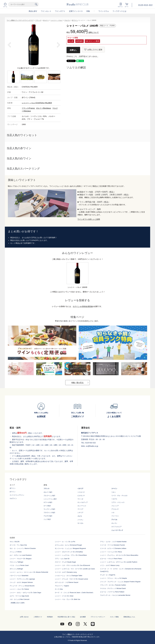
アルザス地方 (48, 516)
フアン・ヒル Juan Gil (62, 559)
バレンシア (115, 506)
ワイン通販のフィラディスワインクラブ (20, 20)
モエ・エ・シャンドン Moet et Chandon (23, 548)
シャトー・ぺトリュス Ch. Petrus (111, 552)
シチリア (80, 513)
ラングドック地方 (49, 509)
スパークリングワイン (17, 495)
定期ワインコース (76, 11)
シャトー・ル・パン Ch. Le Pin (65, 542)
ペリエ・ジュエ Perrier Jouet (19, 565)
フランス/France (29, 108)
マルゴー (67, 20)
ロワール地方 (48, 502)
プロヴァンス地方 (49, 513)
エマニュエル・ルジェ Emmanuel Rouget (68, 545)
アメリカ (114, 520)
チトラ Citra (59, 589)
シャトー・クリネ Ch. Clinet (64, 596)
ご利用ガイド (38, 617)
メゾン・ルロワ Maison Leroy (110, 565)
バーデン (80, 520)
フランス (38, 20)
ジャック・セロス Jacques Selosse (21, 582)
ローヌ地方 (47, 506)
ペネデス (114, 499)
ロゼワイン (13, 498)
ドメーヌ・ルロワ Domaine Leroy (66, 572)
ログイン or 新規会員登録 (83, 306)
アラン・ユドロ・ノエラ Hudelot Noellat (113, 542)
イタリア (80, 489)
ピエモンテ (81, 496)
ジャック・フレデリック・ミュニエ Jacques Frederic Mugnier (120, 582)
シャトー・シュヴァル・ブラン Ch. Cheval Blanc (71, 555)
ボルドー (46, 20)
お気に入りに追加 (95, 50)
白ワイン (13, 492)
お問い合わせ (24, 617)
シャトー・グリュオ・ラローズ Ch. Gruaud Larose (71, 579)
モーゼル (80, 523)
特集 (88, 11)
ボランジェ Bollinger (16, 569)
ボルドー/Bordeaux (44, 108)
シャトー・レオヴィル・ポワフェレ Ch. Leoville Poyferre (119, 562)
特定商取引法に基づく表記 (66, 617)
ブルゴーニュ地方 (49, 496)
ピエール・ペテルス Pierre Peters (111, 559)
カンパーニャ (82, 506)
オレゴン (114, 523)
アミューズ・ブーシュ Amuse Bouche (22, 586)
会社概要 (83, 617)
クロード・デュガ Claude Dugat (65, 562)
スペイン (114, 489)
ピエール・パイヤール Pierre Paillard (112, 592)
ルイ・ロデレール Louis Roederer (21, 555)
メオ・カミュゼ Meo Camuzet (19, 599)
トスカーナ (81, 492)
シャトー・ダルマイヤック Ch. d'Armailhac (69, 552)
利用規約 (50, 617)
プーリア (80, 509)
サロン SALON (15, 542)
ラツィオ (80, 499)
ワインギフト (60, 11)
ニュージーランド (117, 530)
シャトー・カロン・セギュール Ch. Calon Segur (25, 593)
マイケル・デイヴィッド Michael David (113, 588)
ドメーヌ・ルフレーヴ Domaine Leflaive (113, 548)
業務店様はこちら (129, 617)
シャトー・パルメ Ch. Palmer (19, 589)
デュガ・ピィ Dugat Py (108, 575)
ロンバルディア (83, 502)
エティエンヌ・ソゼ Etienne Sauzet (67, 582)
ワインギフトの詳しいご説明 (89, 219)
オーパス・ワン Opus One (18, 545)
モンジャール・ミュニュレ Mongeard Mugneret (70, 548)
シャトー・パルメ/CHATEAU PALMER (37, 103)
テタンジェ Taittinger (16, 562)
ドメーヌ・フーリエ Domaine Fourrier (113, 545)
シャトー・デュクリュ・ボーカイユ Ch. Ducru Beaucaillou (119, 555)
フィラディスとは (119, 11)
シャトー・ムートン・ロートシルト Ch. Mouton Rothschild (29, 572)
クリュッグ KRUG (16, 552)
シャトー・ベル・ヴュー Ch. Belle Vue (67, 599)
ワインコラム (104, 11)
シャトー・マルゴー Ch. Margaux (21, 559)
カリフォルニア (116, 527)
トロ (113, 513)
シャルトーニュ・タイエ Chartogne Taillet (68, 576)
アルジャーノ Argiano (62, 586)
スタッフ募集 (114, 617)
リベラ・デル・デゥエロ (119, 496)
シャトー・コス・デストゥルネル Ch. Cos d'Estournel (72, 565)
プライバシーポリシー (98, 617)
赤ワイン (75, 20)
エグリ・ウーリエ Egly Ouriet (19, 596)
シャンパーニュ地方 (50, 499)
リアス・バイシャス (118, 502)
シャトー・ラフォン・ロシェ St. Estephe (114, 578)
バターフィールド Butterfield (19, 576)
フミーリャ (115, 516)
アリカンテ (115, 509)
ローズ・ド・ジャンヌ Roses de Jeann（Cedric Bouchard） (74, 593)
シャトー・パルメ (57, 20)
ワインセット (46, 11)
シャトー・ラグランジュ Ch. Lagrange (22, 579)
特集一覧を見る (77, 383)
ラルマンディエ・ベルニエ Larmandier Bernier (115, 595)
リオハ (114, 492)
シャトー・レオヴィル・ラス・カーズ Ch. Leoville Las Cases (75, 569)
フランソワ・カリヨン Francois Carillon (113, 585)
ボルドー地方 (48, 492)
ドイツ (80, 516)
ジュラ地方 (47, 519)
